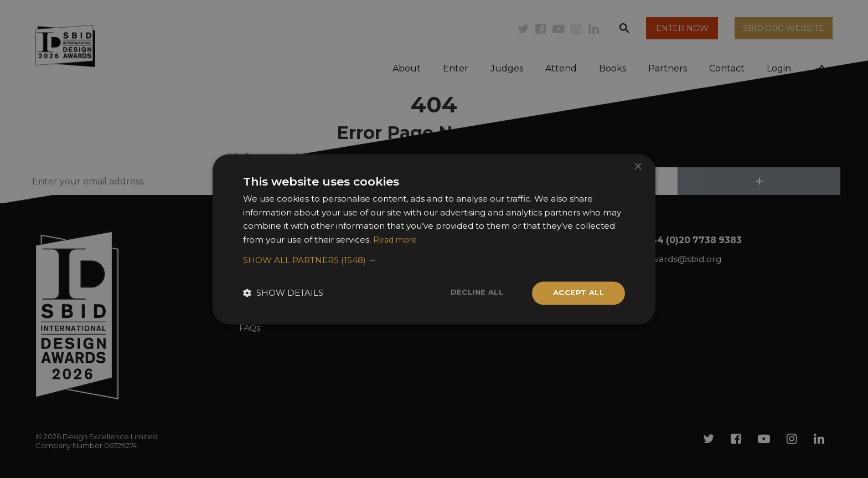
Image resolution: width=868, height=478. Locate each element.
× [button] (637, 166)
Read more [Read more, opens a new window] (397, 239)
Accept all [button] (577, 293)
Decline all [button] (471, 292)
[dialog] (434, 239)
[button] (434, 260)
